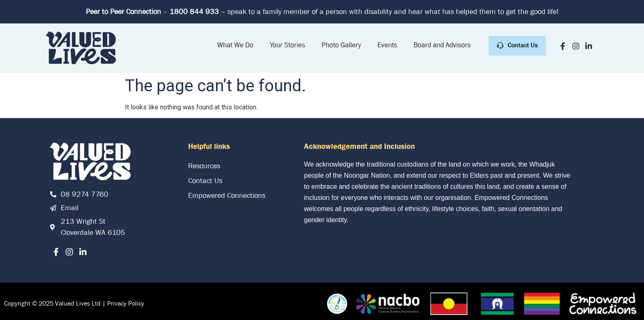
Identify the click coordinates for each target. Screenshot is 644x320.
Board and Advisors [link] (442, 45)
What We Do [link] (235, 45)
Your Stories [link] (287, 45)
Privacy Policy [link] (126, 303)
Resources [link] (204, 166)
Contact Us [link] (205, 181)
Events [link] (387, 45)
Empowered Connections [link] (227, 196)
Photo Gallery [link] (341, 45)
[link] (81, 48)
